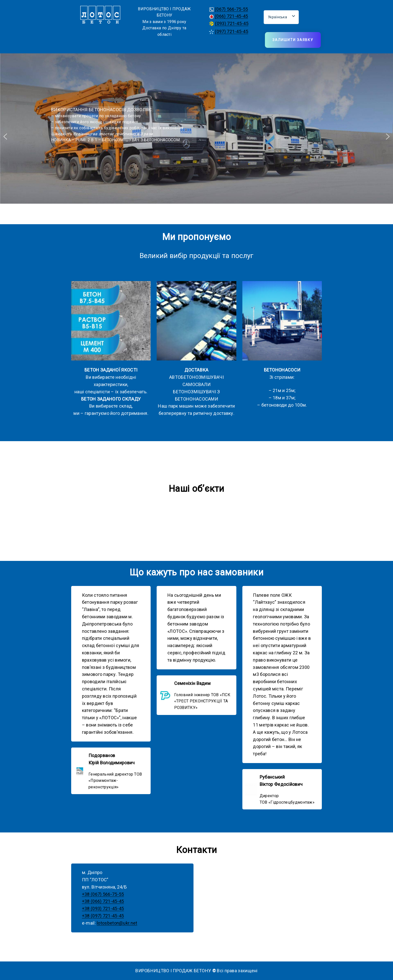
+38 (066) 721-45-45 (103, 901)
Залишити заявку (293, 40)
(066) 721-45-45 (231, 16)
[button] (5, 137)
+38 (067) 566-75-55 (103, 894)
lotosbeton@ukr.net (117, 923)
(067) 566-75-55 (231, 9)
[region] (197, 137)
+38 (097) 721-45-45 (103, 916)
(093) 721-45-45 (232, 23)
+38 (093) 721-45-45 (103, 908)
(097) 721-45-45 (231, 31)
